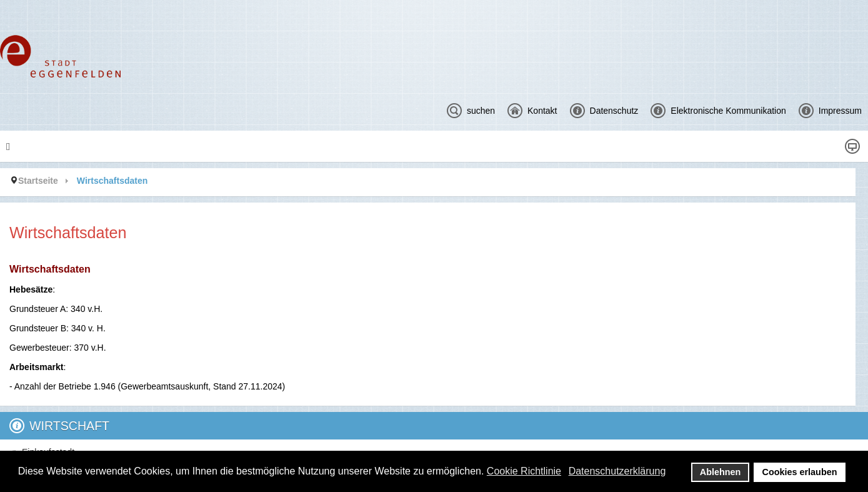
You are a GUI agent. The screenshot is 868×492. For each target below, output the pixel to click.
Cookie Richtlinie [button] (524, 471)
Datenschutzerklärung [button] (617, 471)
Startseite (38, 181)
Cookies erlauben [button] (800, 472)
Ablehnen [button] (721, 472)
